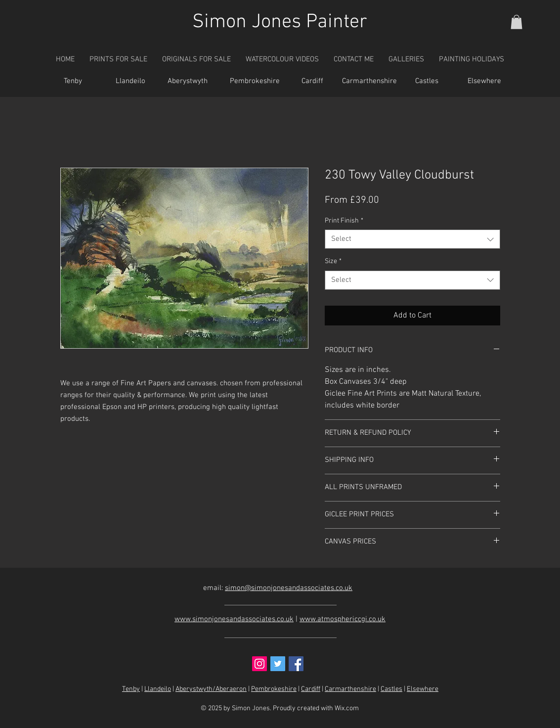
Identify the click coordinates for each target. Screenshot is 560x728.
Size (333, 261)
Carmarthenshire (350, 689)
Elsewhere (423, 689)
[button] (517, 22)
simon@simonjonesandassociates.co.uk (289, 588)
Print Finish (344, 221)
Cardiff (311, 689)
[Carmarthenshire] (370, 82)
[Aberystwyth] (188, 82)
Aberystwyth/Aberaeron (211, 689)
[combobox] (412, 239)
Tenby (131, 689)
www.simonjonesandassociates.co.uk (234, 619)
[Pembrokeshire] (255, 82)
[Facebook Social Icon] (296, 664)
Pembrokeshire (274, 689)
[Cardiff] (312, 82)
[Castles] (427, 82)
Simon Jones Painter (280, 22)
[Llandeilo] (130, 82)
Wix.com (347, 708)
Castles (391, 689)
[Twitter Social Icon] (278, 664)
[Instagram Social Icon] (259, 664)
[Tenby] (73, 82)
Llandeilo (158, 689)
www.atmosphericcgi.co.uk (343, 619)
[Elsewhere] (484, 82)
